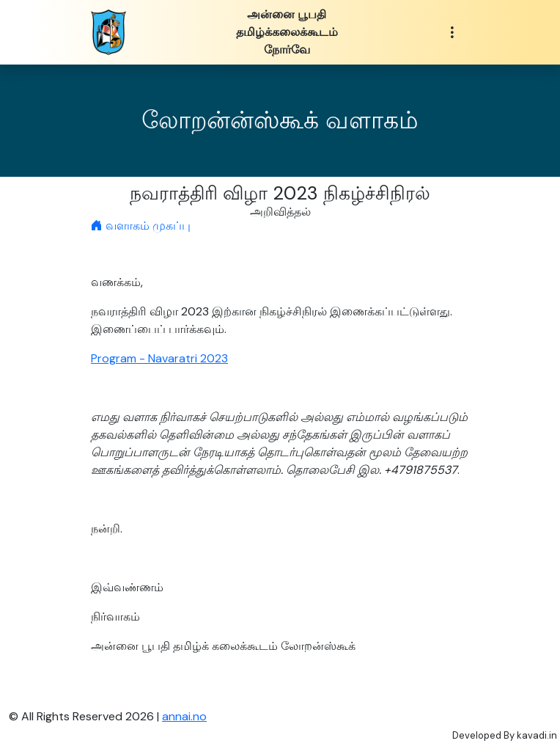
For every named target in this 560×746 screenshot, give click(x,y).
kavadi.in (537, 735)
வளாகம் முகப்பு (141, 226)
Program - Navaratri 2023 (159, 358)
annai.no (184, 716)
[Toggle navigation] (452, 33)
